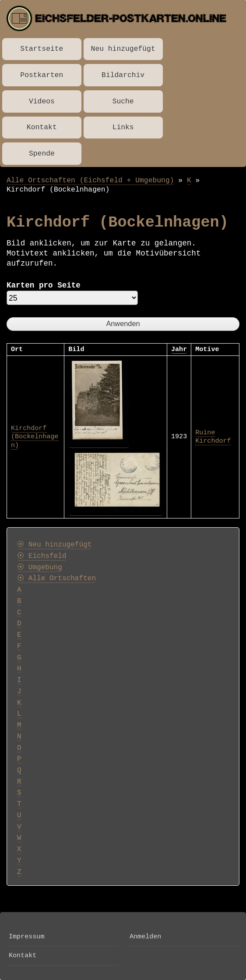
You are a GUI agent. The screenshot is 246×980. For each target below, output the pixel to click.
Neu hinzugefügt (123, 49)
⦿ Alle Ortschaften (56, 579)
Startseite (42, 49)
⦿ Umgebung (40, 568)
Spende (42, 154)
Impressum (26, 937)
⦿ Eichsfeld (42, 556)
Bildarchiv (123, 75)
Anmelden (145, 937)
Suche (123, 101)
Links (123, 127)
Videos (42, 101)
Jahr (179, 349)
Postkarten (42, 75)
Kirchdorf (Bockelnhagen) (35, 437)
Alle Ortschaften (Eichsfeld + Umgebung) (90, 180)
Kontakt (42, 127)
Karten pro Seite (44, 285)
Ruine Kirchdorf (213, 437)
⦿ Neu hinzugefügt (54, 545)
